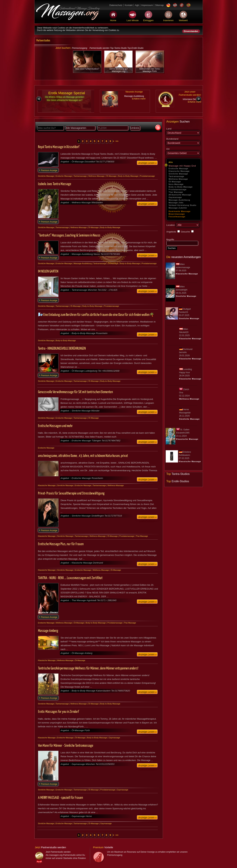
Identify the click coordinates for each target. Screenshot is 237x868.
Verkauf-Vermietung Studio (183, 205)
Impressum (147, 5)
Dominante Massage (180, 211)
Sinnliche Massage (178, 174)
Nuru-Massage (176, 184)
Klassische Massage (179, 171)
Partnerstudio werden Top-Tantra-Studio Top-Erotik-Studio (116, 48)
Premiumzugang (79, 48)
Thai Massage (176, 192)
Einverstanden (191, 31)
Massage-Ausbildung (179, 200)
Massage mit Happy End (182, 166)
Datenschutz (116, 5)
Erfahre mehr (139, 99)
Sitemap (159, 5)
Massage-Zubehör (178, 208)
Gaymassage (175, 197)
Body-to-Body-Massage (181, 187)
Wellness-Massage (178, 179)
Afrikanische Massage (180, 195)
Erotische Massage (178, 168)
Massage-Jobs (176, 203)
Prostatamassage (178, 189)
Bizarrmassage (177, 214)
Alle (171, 162)
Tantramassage (177, 176)
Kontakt (129, 5)
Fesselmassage (177, 217)
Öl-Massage (175, 182)
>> (117, 141)
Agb (137, 5)
